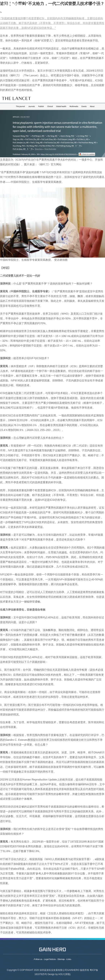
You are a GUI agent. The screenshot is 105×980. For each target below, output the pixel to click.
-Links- (69, 959)
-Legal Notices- (50, 959)
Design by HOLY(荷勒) (59, 976)
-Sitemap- (61, 959)
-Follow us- (38, 959)
